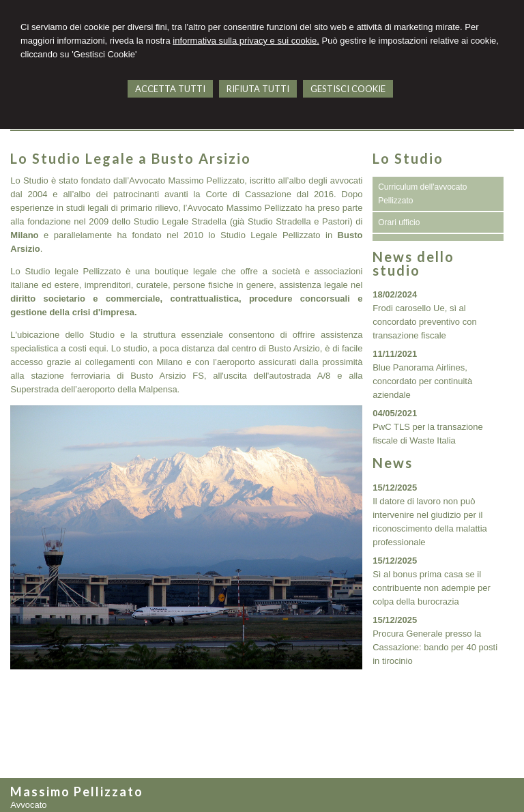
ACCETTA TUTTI (170, 89)
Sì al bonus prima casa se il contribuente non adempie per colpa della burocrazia (432, 588)
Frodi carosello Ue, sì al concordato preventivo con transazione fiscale (424, 322)
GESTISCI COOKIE (348, 89)
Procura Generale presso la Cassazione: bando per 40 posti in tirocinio (435, 647)
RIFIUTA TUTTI (258, 89)
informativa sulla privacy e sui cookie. (246, 41)
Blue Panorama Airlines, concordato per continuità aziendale (422, 381)
